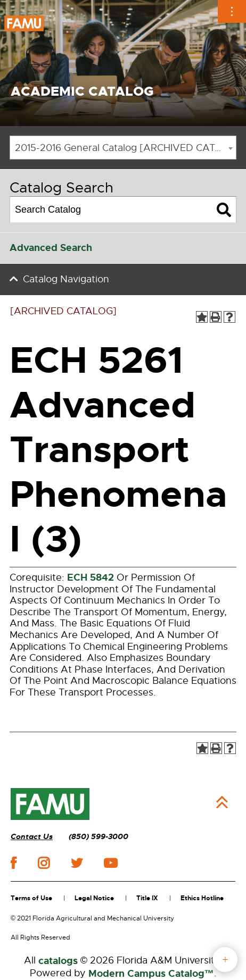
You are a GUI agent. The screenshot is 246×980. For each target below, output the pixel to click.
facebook (14, 863)
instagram (44, 863)
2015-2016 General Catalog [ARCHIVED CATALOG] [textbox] (125, 148)
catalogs (58, 961)
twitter (77, 863)
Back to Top (222, 802)
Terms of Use (31, 898)
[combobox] (123, 148)
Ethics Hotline (202, 898)
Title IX (147, 898)
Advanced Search (51, 248)
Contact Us (32, 837)
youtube (110, 863)
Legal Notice (94, 898)
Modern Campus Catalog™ (151, 974)
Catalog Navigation (66, 279)
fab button (225, 960)
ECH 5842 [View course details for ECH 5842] (91, 577)
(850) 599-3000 (99, 837)
